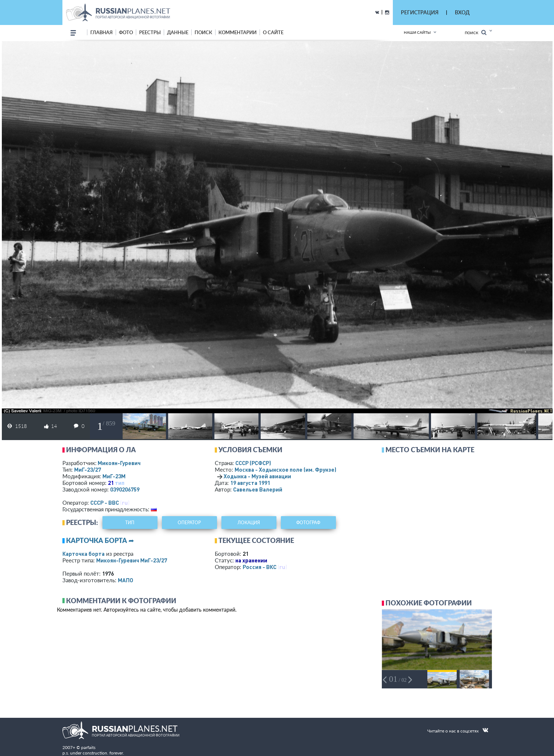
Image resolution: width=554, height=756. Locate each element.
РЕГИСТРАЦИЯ (420, 12)
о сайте (273, 32)
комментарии (238, 32)
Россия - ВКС (260, 567)
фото (126, 32)
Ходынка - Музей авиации (257, 476)
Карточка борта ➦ (100, 540)
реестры (150, 32)
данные (178, 32)
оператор (189, 523)
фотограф (308, 523)
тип (120, 483)
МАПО (126, 580)
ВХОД (462, 12)
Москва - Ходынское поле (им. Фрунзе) (295, 469)
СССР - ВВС (105, 503)
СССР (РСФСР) (253, 463)
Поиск (476, 33)
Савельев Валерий (258, 489)
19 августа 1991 (250, 483)
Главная (102, 32)
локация (249, 523)
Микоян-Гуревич (119, 463)
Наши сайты (417, 32)
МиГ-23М (114, 476)
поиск (203, 32)
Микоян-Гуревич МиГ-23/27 (132, 560)
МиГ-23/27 (88, 469)
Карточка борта (84, 554)
